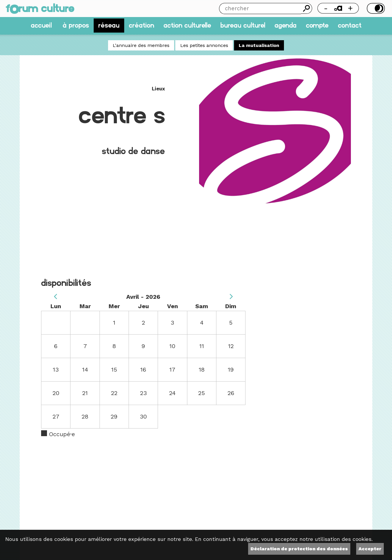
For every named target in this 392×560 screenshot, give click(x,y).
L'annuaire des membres (141, 45)
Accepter (370, 549)
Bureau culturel (243, 25)
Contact (350, 25)
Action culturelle (187, 25)
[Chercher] (260, 9)
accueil (41, 25)
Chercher (306, 8)
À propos (76, 25)
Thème (375, 8)
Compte (317, 25)
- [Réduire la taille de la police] (326, 8)
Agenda (286, 25)
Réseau (109, 25)
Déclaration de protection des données (299, 549)
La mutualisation (259, 45)
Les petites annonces (204, 45)
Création (142, 25)
